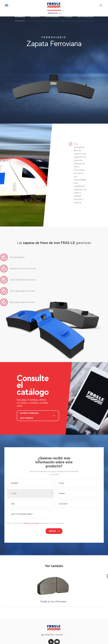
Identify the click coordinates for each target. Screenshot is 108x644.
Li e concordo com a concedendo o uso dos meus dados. (37, 513)
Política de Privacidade (32, 513)
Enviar (52, 521)
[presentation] (74, 505)
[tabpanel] (53, 581)
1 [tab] (107, 565)
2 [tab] (107, 568)
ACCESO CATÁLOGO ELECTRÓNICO (30, 406)
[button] (54, 625)
